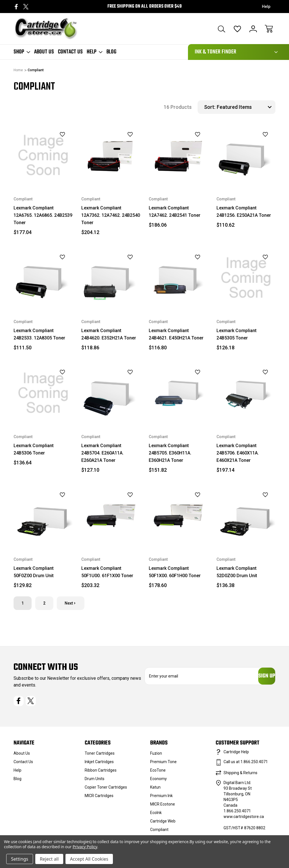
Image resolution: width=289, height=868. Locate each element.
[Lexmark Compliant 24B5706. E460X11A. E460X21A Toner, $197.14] (246, 393)
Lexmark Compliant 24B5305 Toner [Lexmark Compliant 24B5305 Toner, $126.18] (237, 334)
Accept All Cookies (89, 859)
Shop (22, 52)
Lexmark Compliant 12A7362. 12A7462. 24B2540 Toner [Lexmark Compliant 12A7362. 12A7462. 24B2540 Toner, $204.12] (111, 215)
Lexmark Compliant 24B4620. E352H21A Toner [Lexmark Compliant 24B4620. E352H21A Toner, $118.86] (109, 334)
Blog (111, 52)
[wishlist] (55, 135)
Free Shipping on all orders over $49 (145, 7)
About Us (44, 52)
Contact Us (70, 52)
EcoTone (158, 773)
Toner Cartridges (100, 756)
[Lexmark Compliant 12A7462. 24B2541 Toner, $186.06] (178, 155)
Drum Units (95, 782)
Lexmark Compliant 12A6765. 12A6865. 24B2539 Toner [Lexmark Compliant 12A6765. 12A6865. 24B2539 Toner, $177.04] (43, 215)
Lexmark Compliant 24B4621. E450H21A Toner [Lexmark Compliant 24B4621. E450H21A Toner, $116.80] (176, 334)
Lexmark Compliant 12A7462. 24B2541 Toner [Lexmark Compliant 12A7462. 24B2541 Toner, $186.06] (175, 212)
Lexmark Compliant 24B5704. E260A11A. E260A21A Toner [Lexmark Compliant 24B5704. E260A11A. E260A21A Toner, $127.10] (102, 453)
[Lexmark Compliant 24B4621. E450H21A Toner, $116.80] (178, 278)
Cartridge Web (163, 824)
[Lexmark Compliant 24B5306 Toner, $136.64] (43, 393)
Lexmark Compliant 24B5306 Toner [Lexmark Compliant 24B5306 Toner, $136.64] (34, 449)
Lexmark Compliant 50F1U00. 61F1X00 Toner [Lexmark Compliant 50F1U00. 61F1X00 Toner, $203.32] (107, 572)
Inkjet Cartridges (99, 765)
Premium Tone (163, 765)
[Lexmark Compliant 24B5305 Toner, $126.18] (246, 278)
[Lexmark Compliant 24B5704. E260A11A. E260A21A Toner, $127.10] (111, 393)
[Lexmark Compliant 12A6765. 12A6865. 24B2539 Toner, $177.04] (43, 155)
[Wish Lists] (237, 29)
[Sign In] (253, 29)
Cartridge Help (236, 755)
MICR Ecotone (163, 807)
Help (266, 7)
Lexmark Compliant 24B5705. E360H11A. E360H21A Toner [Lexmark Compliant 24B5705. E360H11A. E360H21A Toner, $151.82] (170, 453)
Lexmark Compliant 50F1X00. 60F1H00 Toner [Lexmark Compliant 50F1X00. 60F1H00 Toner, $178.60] (175, 572)
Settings (20, 859)
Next (71, 603)
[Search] (222, 29)
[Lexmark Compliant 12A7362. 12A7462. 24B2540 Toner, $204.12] (111, 155)
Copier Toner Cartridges (106, 790)
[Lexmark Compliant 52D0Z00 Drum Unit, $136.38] (246, 516)
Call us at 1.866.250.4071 (246, 765)
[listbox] (245, 107)
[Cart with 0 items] (269, 29)
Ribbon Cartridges (101, 773)
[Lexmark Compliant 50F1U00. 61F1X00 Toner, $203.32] (111, 516)
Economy (158, 782)
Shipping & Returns (240, 776)
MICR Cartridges (99, 798)
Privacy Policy (85, 847)
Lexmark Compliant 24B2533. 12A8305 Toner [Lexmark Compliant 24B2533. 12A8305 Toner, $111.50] (39, 334)
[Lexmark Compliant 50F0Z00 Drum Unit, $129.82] (43, 516)
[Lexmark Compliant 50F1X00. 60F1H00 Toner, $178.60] (178, 516)
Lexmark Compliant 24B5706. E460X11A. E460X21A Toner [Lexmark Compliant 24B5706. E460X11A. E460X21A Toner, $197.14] (238, 453)
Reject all (49, 859)
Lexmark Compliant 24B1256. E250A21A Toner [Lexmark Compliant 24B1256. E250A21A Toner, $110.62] (244, 212)
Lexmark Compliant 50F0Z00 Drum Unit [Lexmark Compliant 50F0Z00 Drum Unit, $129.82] (34, 572)
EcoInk (156, 815)
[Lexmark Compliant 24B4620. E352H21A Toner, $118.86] (111, 278)
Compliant (159, 832)
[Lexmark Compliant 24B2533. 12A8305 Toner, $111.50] (43, 278)
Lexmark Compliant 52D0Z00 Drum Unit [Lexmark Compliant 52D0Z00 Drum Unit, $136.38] (237, 572)
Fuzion (156, 756)
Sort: (210, 107)
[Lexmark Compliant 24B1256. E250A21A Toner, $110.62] (246, 155)
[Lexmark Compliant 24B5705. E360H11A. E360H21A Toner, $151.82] (178, 393)
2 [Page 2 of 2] (44, 603)
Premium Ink (161, 798)
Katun (155, 790)
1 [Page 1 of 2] (23, 603)
